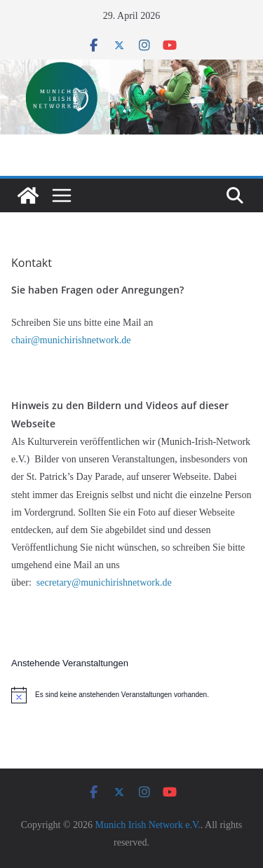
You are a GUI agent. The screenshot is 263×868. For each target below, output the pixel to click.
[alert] (131, 695)
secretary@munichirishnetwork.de (104, 583)
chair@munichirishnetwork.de (72, 340)
